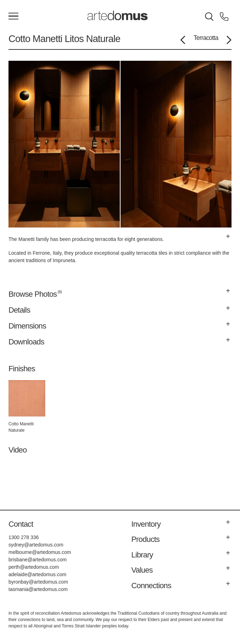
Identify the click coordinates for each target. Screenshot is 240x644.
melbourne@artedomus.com (40, 552)
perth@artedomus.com (34, 567)
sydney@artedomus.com (36, 545)
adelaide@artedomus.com (37, 574)
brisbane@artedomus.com (37, 560)
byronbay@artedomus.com (38, 582)
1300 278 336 (24, 537)
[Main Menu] (13, 17)
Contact (21, 524)
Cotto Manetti (35, 39)
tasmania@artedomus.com (38, 589)
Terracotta (206, 38)
